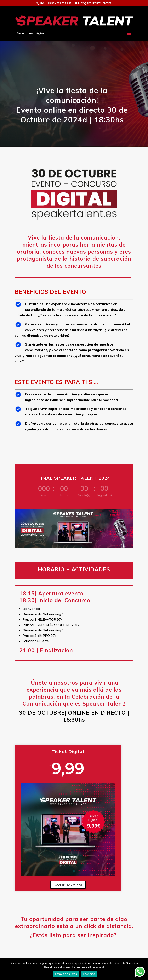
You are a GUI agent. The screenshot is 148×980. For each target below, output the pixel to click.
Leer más (89, 974)
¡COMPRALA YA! (68, 885)
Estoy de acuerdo (66, 974)
